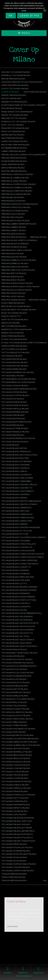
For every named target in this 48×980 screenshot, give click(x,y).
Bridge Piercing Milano (13, 79)
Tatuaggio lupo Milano (14, 815)
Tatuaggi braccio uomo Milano (18, 382)
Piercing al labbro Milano (15, 178)
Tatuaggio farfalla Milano (16, 788)
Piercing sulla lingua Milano (17, 290)
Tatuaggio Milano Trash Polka (18, 841)
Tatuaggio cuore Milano (15, 778)
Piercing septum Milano (14, 273)
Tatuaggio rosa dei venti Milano (19, 854)
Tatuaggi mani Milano (13, 435)
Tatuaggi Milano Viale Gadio (17, 643)
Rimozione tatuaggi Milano (16, 306)
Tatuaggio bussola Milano (16, 762)
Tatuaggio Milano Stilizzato (17, 838)
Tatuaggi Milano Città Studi (17, 531)
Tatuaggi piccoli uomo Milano (18, 673)
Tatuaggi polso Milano (14, 679)
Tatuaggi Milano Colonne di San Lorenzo (24, 537)
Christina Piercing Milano (15, 85)
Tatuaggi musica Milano (14, 650)
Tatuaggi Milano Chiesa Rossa (18, 518)
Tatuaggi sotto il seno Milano (18, 699)
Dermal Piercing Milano (14, 95)
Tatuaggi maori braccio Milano (18, 438)
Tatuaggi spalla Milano (14, 702)
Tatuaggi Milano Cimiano (15, 524)
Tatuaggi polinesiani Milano (16, 676)
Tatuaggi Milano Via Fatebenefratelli (22, 613)
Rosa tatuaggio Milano (14, 313)
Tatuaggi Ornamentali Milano (17, 663)
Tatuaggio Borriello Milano (17, 752)
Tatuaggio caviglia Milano (16, 765)
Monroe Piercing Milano (14, 161)
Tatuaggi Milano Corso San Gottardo (22, 557)
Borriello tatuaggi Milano (16, 75)
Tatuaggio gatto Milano (15, 798)
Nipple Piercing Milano (13, 168)
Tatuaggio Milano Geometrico (18, 831)
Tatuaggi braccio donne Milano (19, 379)
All (45, 881)
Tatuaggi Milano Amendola (16, 452)
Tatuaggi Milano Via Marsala (17, 620)
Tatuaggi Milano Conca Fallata (19, 544)
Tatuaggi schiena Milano (15, 686)
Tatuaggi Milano (10, 445)
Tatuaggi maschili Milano (15, 442)
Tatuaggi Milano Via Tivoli (15, 636)
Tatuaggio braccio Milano (16, 758)
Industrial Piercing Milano (15, 145)
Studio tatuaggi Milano (14, 339)
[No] (45, 11)
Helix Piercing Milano (12, 138)
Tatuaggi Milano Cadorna (15, 465)
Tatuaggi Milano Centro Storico (19, 504)
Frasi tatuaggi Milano (13, 131)
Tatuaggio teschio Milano (16, 867)
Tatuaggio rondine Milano (16, 851)
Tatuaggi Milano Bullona (15, 458)
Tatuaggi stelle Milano (14, 706)
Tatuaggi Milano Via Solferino (18, 630)
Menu (26, 33)
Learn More (12, 926)
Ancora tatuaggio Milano (16, 72)
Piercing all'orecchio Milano (17, 191)
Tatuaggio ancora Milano (16, 749)
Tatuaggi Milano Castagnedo (17, 491)
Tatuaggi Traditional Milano (17, 719)
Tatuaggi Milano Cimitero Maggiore (21, 527)
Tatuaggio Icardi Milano (14, 801)
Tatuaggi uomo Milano (14, 732)
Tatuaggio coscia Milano (15, 772)
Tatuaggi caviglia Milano (15, 386)
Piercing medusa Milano (14, 237)
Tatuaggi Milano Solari (14, 610)
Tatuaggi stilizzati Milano (16, 709)
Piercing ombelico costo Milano (19, 260)
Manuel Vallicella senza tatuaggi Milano (24, 155)
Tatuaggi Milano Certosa (15, 511)
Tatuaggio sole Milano (14, 861)
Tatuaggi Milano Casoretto (17, 488)
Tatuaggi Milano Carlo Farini (17, 478)
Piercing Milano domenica (15, 244)
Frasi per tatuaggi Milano (15, 128)
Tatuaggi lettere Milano (15, 428)
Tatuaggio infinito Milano (15, 808)
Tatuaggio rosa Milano (14, 857)
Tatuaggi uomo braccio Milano (18, 729)
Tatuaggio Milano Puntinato (17, 834)
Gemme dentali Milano (13, 135)
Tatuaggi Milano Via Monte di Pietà (20, 623)
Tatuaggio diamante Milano (16, 782)
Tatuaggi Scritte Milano (15, 689)
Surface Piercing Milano (14, 346)
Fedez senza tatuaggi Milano (17, 112)
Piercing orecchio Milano (15, 267)
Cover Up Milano (10, 92)
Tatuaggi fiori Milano (13, 415)
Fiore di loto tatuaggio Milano (18, 122)
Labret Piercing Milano (14, 151)
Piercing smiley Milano (13, 280)
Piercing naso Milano (13, 254)
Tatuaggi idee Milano (13, 425)
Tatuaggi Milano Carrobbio (16, 481)
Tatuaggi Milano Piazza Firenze (18, 597)
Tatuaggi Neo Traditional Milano (19, 653)
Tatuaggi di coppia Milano (15, 395)
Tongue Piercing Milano (14, 874)
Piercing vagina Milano (13, 300)
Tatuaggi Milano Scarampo (16, 607)
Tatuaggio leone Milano (15, 811)
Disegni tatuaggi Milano (14, 102)
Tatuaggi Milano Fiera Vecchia (18, 577)
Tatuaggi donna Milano (14, 402)
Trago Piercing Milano (13, 877)
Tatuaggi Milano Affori (14, 448)
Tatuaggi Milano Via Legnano (17, 617)
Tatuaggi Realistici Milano (16, 683)
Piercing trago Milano (13, 293)
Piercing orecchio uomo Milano (18, 270)
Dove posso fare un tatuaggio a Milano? (24, 105)
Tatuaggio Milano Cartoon (16, 821)
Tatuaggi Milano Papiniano (16, 593)
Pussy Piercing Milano (13, 303)
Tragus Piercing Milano (14, 881)
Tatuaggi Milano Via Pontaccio (18, 626)
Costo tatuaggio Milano (15, 89)
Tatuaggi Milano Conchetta (17, 547)
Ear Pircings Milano (12, 108)
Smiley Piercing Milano (13, 336)
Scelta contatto (11, 316)
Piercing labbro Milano (14, 227)
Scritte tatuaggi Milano (15, 320)
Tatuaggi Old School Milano (17, 659)
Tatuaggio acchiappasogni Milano (20, 739)
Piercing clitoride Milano (15, 211)
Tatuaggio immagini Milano (16, 805)
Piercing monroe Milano (14, 247)
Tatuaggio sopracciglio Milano (19, 864)
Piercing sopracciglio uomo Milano (20, 287)
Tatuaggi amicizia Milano (15, 362)
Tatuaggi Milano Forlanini (16, 580)
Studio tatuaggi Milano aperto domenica (24, 343)
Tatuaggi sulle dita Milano (16, 716)
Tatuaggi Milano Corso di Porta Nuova (23, 554)
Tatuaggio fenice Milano (15, 791)
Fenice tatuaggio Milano (15, 115)
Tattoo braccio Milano (14, 349)
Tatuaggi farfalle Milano (15, 409)
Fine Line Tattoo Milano (14, 118)
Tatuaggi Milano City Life (15, 534)
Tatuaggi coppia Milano (14, 392)
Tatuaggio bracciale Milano (17, 755)
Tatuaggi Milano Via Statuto (17, 633)
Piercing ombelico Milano (15, 263)
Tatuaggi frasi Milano (13, 419)
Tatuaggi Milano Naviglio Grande (19, 587)
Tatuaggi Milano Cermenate (16, 508)
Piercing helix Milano (12, 217)
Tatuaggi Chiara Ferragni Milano (19, 389)
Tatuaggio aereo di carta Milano (19, 742)
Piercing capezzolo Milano (16, 207)
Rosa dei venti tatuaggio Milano (19, 310)
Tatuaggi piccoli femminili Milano (19, 666)
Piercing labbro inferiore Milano (19, 224)
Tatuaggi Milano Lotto (14, 584)
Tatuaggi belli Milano (13, 376)
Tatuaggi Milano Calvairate (16, 475)
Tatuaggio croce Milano (15, 775)
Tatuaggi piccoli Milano (14, 669)
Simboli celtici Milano (13, 333)
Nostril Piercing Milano (14, 171)
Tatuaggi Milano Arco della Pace (19, 455)
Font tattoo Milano (13, 125)
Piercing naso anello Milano (17, 250)
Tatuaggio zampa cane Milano (18, 871)
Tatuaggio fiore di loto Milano (18, 795)
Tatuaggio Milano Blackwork (18, 818)
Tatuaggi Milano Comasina (16, 541)
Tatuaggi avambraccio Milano (18, 372)
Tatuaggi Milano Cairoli (14, 471)
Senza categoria (10, 323)
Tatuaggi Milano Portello (16, 603)
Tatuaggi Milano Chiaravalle (17, 514)
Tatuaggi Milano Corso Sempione (19, 560)
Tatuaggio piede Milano (14, 844)
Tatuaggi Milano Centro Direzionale (21, 501)
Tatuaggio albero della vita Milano (21, 745)
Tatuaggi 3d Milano (12, 356)
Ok (11, 16)
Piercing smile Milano (12, 277)
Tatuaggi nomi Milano (13, 656)
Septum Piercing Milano (14, 326)
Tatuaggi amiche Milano (14, 359)
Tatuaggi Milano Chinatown (17, 521)
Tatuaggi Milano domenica (16, 574)
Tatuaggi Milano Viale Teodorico (19, 646)
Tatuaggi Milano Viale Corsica (18, 640)
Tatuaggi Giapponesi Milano (16, 422)
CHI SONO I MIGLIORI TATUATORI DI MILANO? (22, 82)
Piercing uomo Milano (13, 296)
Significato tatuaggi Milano (17, 329)
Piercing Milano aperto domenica (19, 240)
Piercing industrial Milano (15, 221)
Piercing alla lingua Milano (16, 194)
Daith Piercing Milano (35, 92)
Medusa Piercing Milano (14, 158)
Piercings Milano (38, 300)
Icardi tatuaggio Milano (14, 141)
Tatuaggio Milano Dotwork (17, 828)
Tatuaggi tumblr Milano (14, 725)
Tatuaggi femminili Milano (15, 412)
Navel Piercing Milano (13, 164)
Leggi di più (30, 16)
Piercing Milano (38, 237)
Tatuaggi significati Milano (16, 692)
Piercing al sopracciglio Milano (19, 184)
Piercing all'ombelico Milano (17, 188)
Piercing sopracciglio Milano (17, 283)
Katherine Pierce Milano (14, 148)
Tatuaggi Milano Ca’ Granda (16, 461)
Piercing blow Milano (13, 197)
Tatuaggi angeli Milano (14, 369)
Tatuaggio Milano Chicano (16, 824)
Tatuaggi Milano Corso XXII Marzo (20, 564)
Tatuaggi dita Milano (13, 399)
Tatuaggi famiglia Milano (15, 405)
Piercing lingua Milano (13, 234)
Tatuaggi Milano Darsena (15, 570)
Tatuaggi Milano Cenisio (14, 498)
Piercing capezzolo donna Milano (20, 204)
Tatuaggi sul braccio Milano (17, 712)
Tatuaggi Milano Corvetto (16, 567)
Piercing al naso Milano (14, 181)
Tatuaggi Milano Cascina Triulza (19, 485)
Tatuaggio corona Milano (16, 768)
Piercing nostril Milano (14, 257)
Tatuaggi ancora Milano (15, 366)
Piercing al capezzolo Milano (17, 174)
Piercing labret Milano (14, 230)
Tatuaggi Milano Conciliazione (18, 551)
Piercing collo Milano (13, 214)
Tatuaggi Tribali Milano (14, 722)
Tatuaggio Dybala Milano (15, 785)
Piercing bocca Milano (13, 201)
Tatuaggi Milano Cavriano (16, 494)
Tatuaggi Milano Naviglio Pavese (19, 590)
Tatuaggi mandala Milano (15, 432)
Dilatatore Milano (11, 98)
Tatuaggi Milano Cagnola (15, 468)
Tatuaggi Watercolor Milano (17, 735)
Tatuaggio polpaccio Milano (17, 848)
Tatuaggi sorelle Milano (15, 696)
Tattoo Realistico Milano (15, 353)
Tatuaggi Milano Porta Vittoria (19, 600)
